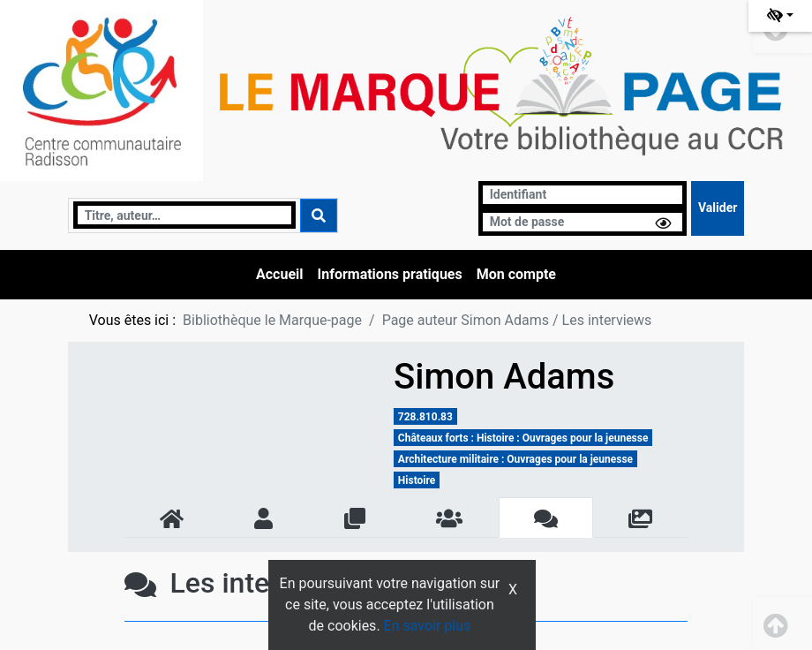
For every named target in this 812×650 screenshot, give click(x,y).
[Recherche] (185, 215)
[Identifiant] (583, 195)
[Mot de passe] (583, 222)
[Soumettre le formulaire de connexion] (718, 208)
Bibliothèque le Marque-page (272, 320)
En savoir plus (428, 626)
